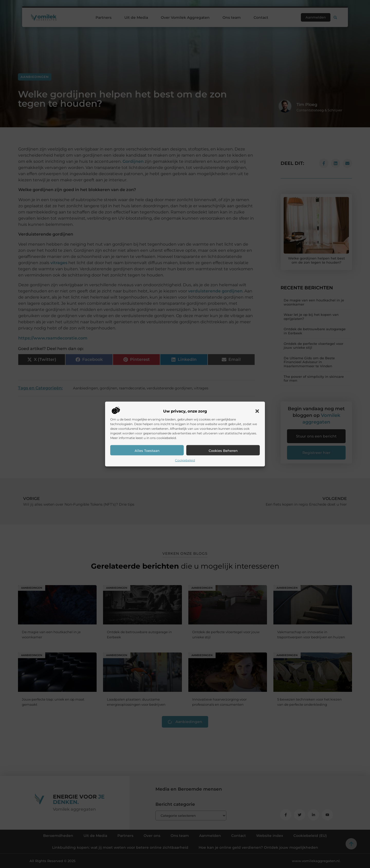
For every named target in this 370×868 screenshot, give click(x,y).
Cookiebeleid (185, 460)
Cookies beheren (223, 451)
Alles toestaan (147, 451)
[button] (257, 411)
